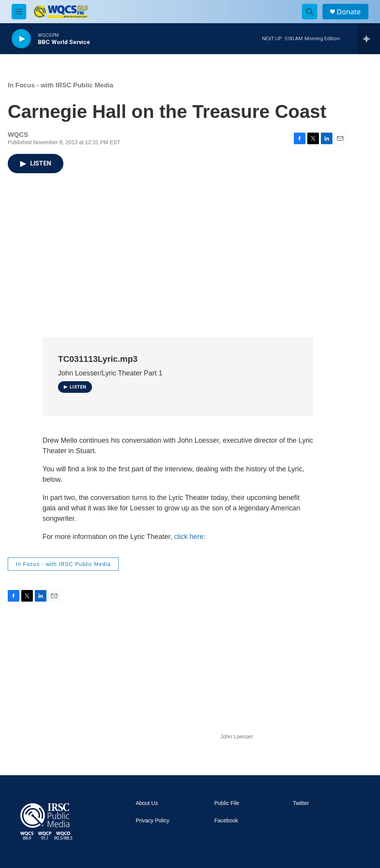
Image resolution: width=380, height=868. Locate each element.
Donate (349, 12)
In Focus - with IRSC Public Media (60, 85)
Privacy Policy (153, 821)
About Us (147, 803)
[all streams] (369, 39)
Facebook (226, 821)
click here (189, 537)
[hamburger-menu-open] (19, 12)
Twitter (301, 803)
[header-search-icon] (310, 12)
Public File (227, 803)
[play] (21, 39)
